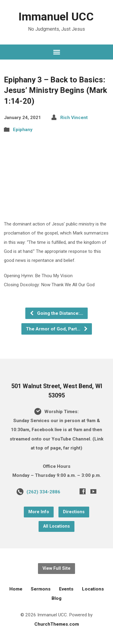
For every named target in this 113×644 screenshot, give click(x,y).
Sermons (41, 589)
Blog (56, 598)
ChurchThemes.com (57, 624)
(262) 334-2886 (43, 492)
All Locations (56, 526)
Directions (74, 512)
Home (16, 589)
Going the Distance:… (56, 313)
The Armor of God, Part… (57, 329)
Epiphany (23, 130)
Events (66, 589)
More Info (39, 512)
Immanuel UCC (56, 17)
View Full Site (56, 568)
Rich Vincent (74, 118)
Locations (93, 589)
